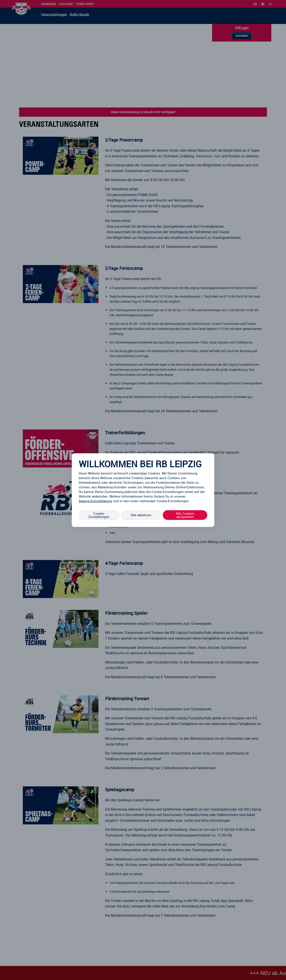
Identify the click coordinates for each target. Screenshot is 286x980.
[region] (143, 490)
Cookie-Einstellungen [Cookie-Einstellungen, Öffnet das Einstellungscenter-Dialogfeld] (99, 515)
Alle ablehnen (141, 515)
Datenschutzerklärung (95, 501)
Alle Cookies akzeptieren (185, 515)
